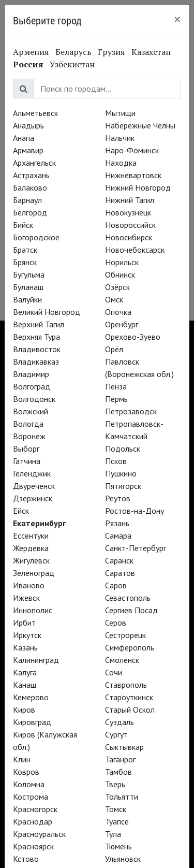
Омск (114, 299)
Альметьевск (35, 113)
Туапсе (117, 821)
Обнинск (120, 274)
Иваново (29, 585)
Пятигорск (123, 486)
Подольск (123, 449)
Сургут (116, 734)
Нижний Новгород (138, 187)
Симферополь (130, 647)
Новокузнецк (128, 212)
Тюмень (118, 846)
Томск (116, 809)
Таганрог (120, 759)
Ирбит (24, 623)
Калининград (36, 660)
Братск (25, 250)
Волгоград (32, 386)
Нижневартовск (133, 175)
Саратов (120, 573)
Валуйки (27, 299)
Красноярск (33, 846)
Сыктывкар (124, 747)
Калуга (25, 672)
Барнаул (27, 200)
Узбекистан (72, 64)
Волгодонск (34, 399)
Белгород (30, 212)
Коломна (29, 784)
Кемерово (31, 697)
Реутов (118, 498)
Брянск (25, 262)
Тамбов (118, 772)
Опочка (118, 312)
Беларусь (73, 52)
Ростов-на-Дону (135, 511)
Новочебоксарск (135, 250)
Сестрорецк (125, 635)
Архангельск (34, 163)
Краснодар (33, 821)
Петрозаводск (131, 411)
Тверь (115, 784)
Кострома (31, 797)
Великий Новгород (47, 312)
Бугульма (29, 274)
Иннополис (33, 610)
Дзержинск (33, 498)
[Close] (177, 19)
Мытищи (120, 113)
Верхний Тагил (39, 324)
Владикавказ (36, 361)
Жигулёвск (31, 560)
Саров (116, 585)
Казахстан (151, 52)
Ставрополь (126, 685)
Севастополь (128, 598)
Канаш (25, 685)
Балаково (30, 187)
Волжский (31, 411)
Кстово (26, 859)
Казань (25, 647)
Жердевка (31, 548)
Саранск (119, 560)
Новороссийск (130, 225)
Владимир (31, 374)
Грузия (111, 52)
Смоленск (122, 660)
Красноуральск (39, 834)
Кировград (32, 722)
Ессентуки (31, 536)
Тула (113, 834)
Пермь (116, 399)
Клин (22, 759)
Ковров (26, 772)
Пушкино (121, 473)
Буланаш (28, 287)
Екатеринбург (39, 523)
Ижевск (26, 598)
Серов (116, 623)
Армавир (28, 150)
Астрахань (31, 175)
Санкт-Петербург (136, 548)
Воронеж (29, 436)
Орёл (114, 349)
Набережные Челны (140, 125)
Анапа (24, 138)
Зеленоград (34, 573)
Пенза (116, 386)
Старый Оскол (130, 710)
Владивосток (37, 349)
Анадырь (28, 125)
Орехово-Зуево (133, 337)
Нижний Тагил (130, 200)
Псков (116, 461)
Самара (118, 536)
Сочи (114, 672)
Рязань (117, 523)
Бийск (23, 225)
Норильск (122, 262)
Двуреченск (34, 486)
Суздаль (120, 722)
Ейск (21, 511)
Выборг (26, 449)
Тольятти (122, 797)
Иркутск (27, 635)
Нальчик (120, 138)
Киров (24, 710)
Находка (121, 163)
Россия (28, 64)
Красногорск (35, 809)
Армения (31, 52)
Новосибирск (129, 237)
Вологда (28, 424)
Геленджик (32, 473)
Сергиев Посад (131, 610)
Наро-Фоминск (132, 150)
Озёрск (117, 287)
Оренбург (122, 324)
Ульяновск (123, 859)
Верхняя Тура (36, 337)
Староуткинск (129, 697)
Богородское (36, 237)
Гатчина (27, 461)
